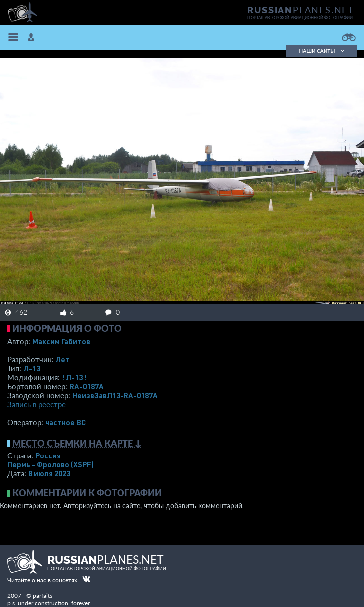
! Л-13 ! (74, 377)
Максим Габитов (61, 341)
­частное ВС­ (65, 422)
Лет (62, 359)
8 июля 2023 (49, 473)
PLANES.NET (301, 10)
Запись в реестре (37, 404)
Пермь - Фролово (51, 464)
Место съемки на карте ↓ (77, 443)
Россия (48, 455)
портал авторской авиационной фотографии (300, 18)
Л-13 (32, 368)
